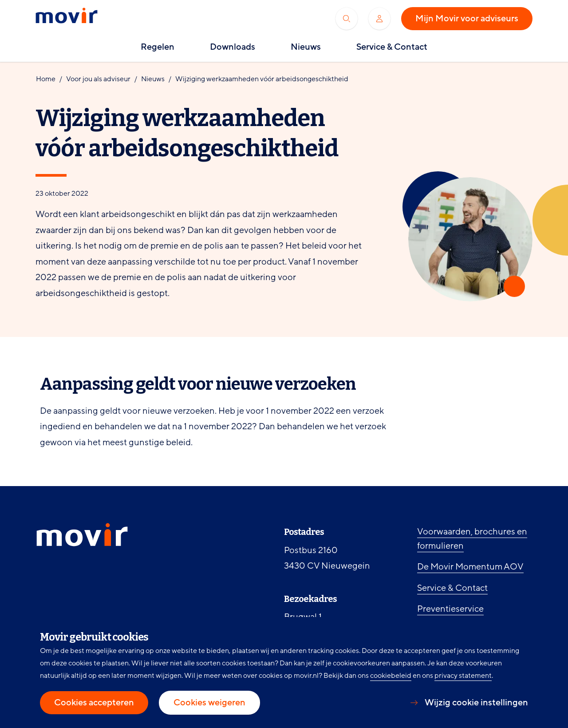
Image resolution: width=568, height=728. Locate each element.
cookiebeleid (391, 676)
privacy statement (463, 676)
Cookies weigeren (209, 703)
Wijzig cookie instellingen (476, 703)
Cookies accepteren (94, 703)
